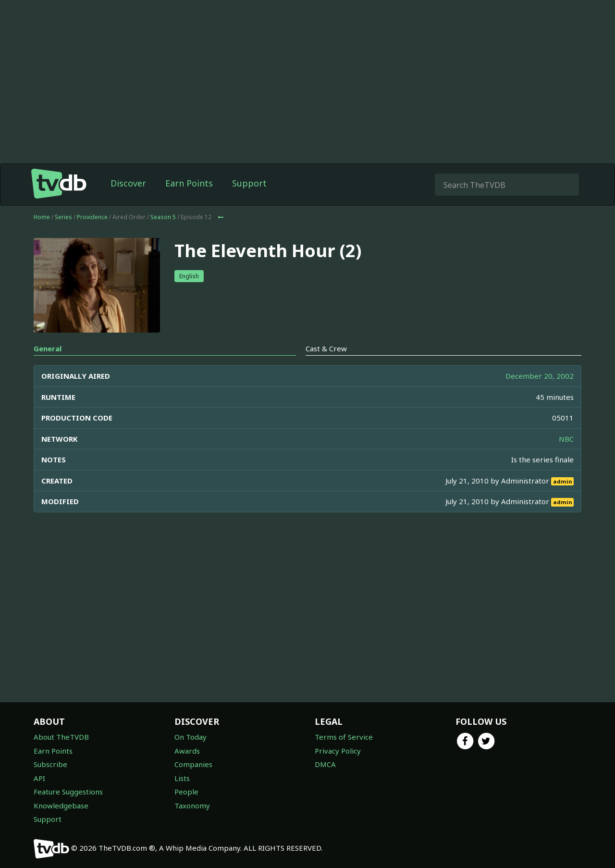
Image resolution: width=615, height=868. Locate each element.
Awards (187, 751)
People (186, 792)
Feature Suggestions (68, 792)
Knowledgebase (61, 806)
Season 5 (163, 217)
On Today (191, 737)
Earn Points (189, 183)
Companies (193, 764)
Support (249, 183)
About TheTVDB (61, 737)
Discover (128, 183)
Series (63, 217)
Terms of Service (344, 737)
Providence (92, 217)
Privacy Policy (338, 751)
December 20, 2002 (540, 376)
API (39, 778)
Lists (182, 778)
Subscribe (50, 764)
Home (42, 217)
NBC (566, 439)
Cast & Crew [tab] (326, 348)
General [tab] (48, 348)
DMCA (325, 764)
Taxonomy (192, 806)
